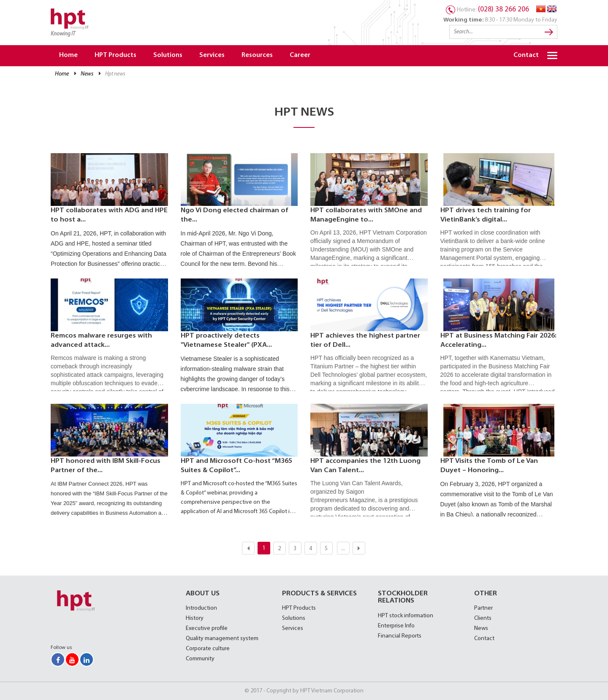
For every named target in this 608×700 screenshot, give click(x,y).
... (343, 549)
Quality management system (222, 639)
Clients (483, 618)
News (87, 74)
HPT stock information (406, 616)
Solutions (168, 55)
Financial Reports (400, 636)
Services (212, 55)
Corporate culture (208, 649)
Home (68, 55)
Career (300, 55)
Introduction (201, 608)
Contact (526, 55)
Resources (257, 55)
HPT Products (115, 55)
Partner (483, 608)
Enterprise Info (396, 626)
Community (200, 659)
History (195, 618)
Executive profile (207, 628)
